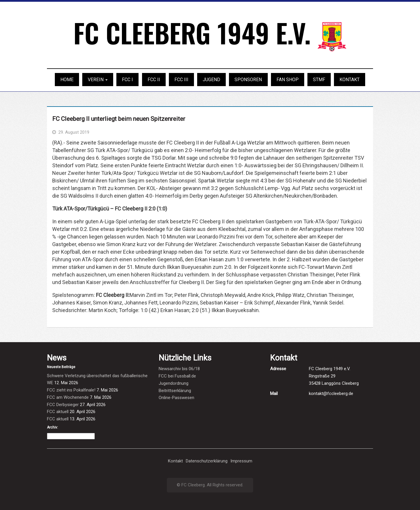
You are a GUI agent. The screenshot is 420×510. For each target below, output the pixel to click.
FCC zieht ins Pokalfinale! (71, 390)
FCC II (154, 80)
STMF (319, 80)
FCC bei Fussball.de (177, 376)
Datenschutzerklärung (207, 461)
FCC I (127, 80)
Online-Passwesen (176, 398)
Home (67, 80)
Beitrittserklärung (175, 391)
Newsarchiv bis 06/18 (179, 369)
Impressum (241, 461)
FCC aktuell (58, 412)
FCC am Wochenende (68, 397)
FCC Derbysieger (63, 405)
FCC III (181, 80)
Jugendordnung (174, 383)
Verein (98, 80)
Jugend (211, 80)
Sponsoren (248, 80)
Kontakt (350, 80)
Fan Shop (288, 80)
